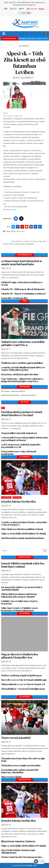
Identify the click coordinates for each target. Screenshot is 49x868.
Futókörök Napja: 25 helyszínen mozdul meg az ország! (22, 283)
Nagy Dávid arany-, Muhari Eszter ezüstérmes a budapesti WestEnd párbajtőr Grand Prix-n (22, 380)
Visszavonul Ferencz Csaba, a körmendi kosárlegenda (19, 453)
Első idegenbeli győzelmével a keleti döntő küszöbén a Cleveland (22, 413)
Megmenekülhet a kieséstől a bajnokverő (19, 433)
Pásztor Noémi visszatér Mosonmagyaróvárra (22, 857)
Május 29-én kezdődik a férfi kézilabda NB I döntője (24, 534)
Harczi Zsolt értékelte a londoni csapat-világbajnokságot (18, 851)
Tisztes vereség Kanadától (16, 738)
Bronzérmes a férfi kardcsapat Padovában (20, 374)
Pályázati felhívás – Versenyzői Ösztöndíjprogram (23, 689)
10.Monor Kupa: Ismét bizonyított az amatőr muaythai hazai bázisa (21, 263)
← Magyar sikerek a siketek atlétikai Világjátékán (18, 244)
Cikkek (25, 46)
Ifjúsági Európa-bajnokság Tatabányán (18, 841)
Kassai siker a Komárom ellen (14, 298)
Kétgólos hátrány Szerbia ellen (18, 501)
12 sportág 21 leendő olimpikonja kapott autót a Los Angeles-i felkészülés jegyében (23, 369)
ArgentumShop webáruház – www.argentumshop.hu (19, 395)
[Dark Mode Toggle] (39, 862)
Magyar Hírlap (12, 209)
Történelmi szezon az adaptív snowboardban (21, 765)
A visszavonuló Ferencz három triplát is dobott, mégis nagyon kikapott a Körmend (24, 439)
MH (3, 408)
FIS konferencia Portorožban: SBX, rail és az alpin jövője (23, 760)
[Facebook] (16, 219)
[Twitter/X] (21, 219)
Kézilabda (17, 497)
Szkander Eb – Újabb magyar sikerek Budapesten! (23, 289)
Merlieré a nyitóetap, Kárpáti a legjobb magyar (22, 675)
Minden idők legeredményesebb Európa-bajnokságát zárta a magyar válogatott (19, 595)
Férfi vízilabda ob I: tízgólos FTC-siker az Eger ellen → (30, 241)
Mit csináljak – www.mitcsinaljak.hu (13, 391)
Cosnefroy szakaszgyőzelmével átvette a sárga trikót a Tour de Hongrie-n (24, 523)
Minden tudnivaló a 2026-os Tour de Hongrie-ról (23, 684)
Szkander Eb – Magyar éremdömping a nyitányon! (23, 294)
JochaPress (6, 497)
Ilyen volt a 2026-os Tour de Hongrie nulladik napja (24, 680)
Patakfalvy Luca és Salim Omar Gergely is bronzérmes (19, 602)
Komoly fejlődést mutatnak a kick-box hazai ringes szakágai (23, 565)
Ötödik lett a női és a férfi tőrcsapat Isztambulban (22, 363)
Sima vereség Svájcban (11, 777)
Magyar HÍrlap (16, 231)
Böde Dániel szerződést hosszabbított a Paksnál (22, 529)
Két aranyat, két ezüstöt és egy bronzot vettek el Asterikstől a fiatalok (22, 588)
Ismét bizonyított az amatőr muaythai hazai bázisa (23, 538)
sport (23, 231)
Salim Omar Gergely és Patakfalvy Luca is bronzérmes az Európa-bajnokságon (19, 609)
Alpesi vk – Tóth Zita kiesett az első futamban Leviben (25, 63)
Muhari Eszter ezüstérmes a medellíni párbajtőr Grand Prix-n (23, 343)
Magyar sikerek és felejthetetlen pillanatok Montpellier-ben (20, 656)
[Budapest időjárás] (24, 13)
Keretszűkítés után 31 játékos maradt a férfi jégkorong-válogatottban (20, 771)
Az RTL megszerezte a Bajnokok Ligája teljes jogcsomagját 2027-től (21, 446)
